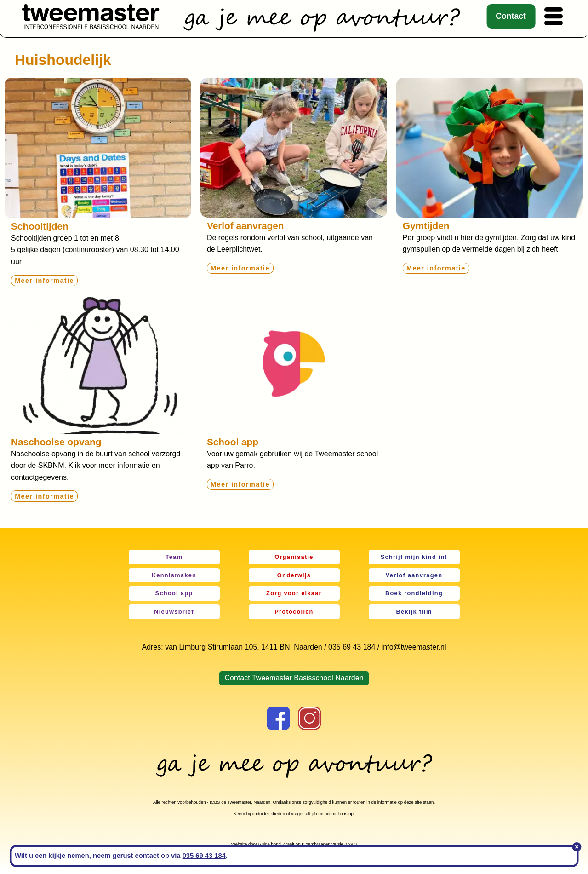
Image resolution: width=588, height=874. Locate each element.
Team (174, 557)
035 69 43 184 (352, 647)
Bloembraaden (316, 844)
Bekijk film (414, 612)
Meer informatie (44, 281)
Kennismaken (174, 575)
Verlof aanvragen (414, 575)
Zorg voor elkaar (294, 593)
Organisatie (294, 557)
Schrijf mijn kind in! (414, 557)
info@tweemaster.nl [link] (414, 647)
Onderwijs (294, 575)
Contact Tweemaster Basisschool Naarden (294, 678)
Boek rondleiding (414, 593)
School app (174, 593)
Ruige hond (270, 844)
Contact (511, 16)
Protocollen (294, 612)
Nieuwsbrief (174, 612)
